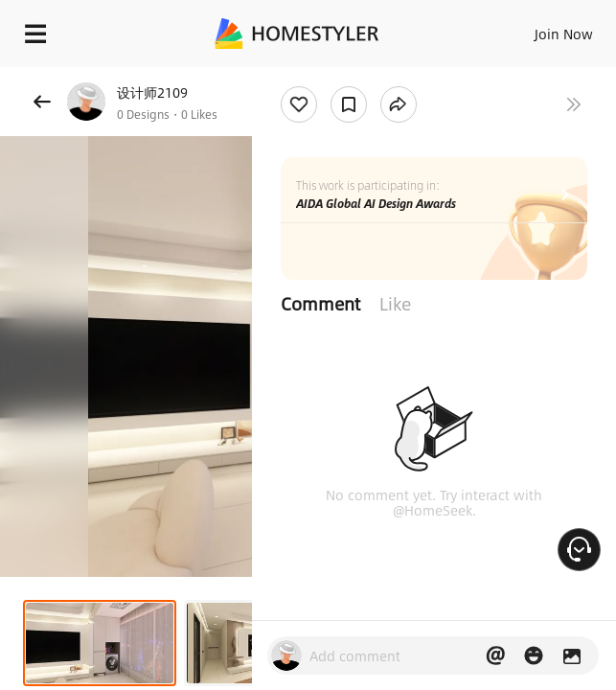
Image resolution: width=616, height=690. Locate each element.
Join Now (564, 34)
